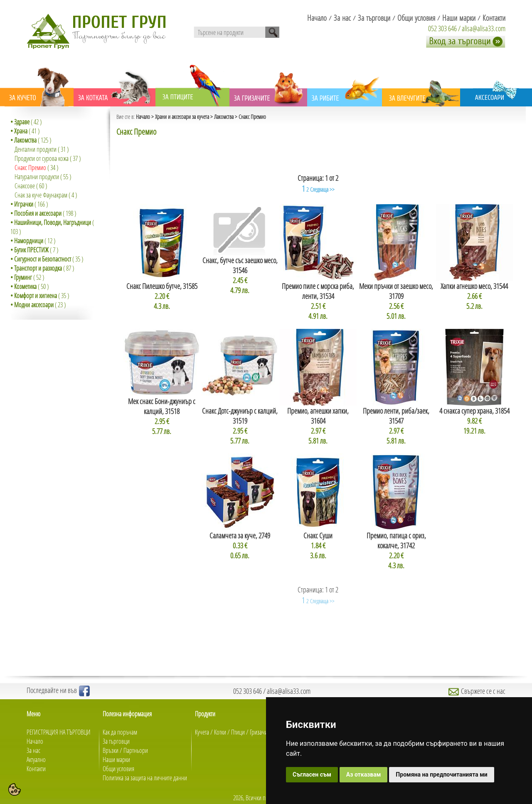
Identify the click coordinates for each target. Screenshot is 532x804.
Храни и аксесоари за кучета (182, 117)
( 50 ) (30, 286)
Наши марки (116, 760)
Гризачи (259, 732)
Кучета (202, 732)
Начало (143, 117)
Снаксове (25, 186)
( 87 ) (42, 268)
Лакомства (224, 117)
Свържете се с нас (477, 691)
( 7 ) (34, 250)
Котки (220, 732)
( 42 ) (26, 122)
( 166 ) (29, 204)
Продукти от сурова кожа (42, 158)
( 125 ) (31, 140)
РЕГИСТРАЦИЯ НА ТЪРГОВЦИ (59, 732)
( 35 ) (47, 259)
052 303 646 (442, 28)
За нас (33, 750)
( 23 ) (38, 305)
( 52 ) (27, 277)
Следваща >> (322, 189)
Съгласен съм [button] (312, 774)
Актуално (36, 760)
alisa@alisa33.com (484, 28)
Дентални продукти (36, 149)
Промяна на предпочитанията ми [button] (441, 774)
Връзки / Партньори (125, 750)
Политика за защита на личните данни (145, 778)
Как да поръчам (120, 732)
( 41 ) (25, 131)
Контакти (36, 769)
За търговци (116, 741)
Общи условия (118, 769)
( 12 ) (33, 241)
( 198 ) (43, 213)
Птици (238, 732)
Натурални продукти (37, 177)
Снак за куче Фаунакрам (41, 195)
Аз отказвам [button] (364, 774)
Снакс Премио (30, 168)
